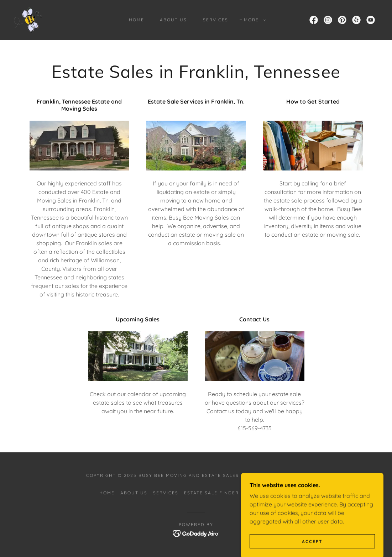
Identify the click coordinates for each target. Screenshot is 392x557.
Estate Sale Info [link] (269, 493)
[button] (254, 20)
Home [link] (137, 20)
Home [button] (107, 493)
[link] (29, 19)
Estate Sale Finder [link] (211, 493)
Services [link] (216, 20)
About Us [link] (173, 20)
